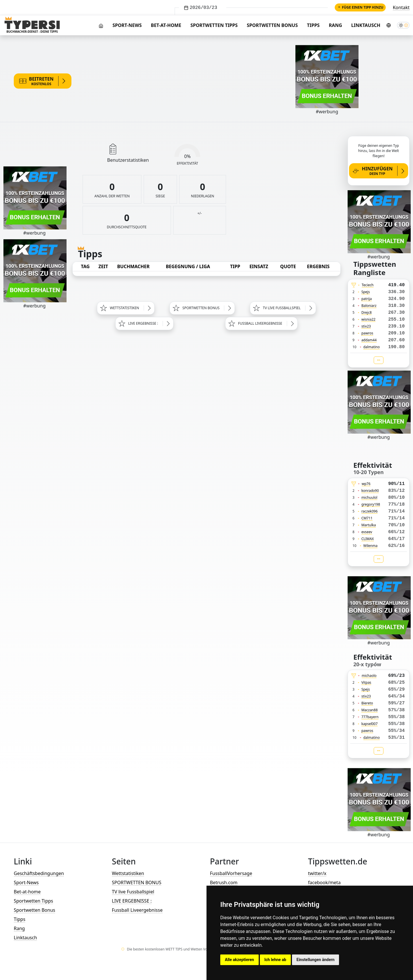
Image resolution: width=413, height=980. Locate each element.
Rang (335, 25)
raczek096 (370, 511)
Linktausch (366, 25)
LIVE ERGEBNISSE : (132, 901)
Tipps (313, 25)
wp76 (366, 484)
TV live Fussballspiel (133, 892)
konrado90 (370, 491)
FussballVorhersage (231, 873)
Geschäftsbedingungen (39, 873)
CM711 (367, 518)
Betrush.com (224, 882)
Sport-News (127, 25)
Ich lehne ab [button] (275, 960)
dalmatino (372, 347)
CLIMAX (368, 539)
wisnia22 (368, 319)
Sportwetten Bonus (272, 25)
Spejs (366, 292)
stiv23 (366, 326)
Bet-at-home (166, 25)
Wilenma (371, 546)
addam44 (369, 340)
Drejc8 (367, 312)
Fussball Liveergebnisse (137, 910)
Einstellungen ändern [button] (316, 960)
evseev (367, 532)
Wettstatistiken (128, 873)
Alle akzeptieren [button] (239, 960)
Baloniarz (369, 306)
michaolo (369, 676)
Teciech (368, 285)
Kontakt (401, 7)
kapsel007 (370, 724)
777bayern (370, 717)
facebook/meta (324, 882)
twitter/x (317, 873)
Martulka (369, 525)
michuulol (369, 497)
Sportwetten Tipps (214, 25)
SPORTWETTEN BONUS (137, 882)
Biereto (367, 703)
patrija (367, 299)
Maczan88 (370, 710)
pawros (367, 333)
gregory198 (371, 504)
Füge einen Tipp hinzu (360, 7)
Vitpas (366, 682)
